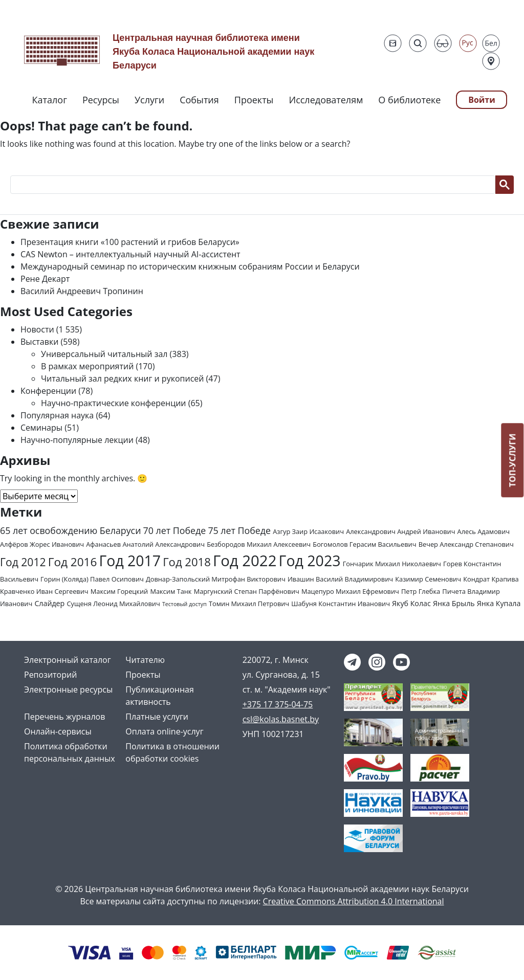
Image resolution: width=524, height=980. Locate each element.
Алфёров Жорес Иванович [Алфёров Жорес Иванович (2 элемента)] (42, 544)
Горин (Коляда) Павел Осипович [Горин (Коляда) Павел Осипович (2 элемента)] (92, 579)
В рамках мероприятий (87, 366)
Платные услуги (157, 717)
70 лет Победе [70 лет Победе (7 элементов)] (175, 530)
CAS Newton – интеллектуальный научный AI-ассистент (130, 254)
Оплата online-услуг (164, 731)
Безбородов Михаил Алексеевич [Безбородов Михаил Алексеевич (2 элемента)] (259, 544)
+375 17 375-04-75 (278, 704)
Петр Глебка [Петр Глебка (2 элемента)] (421, 591)
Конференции (48, 391)
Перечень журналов (64, 717)
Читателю (145, 660)
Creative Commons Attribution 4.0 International (354, 901)
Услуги (149, 100)
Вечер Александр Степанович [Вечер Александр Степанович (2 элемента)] (466, 544)
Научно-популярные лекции (77, 440)
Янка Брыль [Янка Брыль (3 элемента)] (454, 603)
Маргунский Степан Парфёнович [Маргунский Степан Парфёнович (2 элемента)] (247, 591)
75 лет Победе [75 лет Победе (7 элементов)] (239, 530)
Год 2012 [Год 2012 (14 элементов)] (23, 562)
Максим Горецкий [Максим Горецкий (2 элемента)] (119, 591)
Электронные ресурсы (68, 689)
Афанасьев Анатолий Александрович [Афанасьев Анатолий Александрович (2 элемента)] (145, 544)
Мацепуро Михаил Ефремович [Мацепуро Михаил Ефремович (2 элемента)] (350, 591)
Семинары (41, 428)
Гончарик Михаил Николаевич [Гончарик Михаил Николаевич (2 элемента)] (392, 564)
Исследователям (326, 100)
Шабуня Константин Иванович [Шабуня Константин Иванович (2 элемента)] (341, 604)
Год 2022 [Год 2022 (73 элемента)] (245, 561)
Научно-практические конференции (114, 403)
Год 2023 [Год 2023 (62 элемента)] (310, 561)
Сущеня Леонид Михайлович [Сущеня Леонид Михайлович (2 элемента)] (113, 604)
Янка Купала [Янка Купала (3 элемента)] (499, 603)
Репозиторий (50, 675)
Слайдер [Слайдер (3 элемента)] (49, 603)
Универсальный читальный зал (104, 354)
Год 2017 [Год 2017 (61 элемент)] (130, 561)
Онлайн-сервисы (58, 731)
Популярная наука (57, 415)
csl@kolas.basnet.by (281, 719)
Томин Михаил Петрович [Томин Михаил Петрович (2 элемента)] (249, 604)
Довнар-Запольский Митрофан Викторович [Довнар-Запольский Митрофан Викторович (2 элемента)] (216, 579)
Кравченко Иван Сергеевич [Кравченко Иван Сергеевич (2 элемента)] (44, 591)
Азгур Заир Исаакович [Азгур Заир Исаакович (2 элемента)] (308, 531)
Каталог (50, 100)
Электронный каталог (68, 660)
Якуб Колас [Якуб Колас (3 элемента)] (411, 603)
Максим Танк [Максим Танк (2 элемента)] (171, 591)
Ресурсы (101, 100)
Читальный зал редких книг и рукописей (122, 378)
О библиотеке (409, 100)
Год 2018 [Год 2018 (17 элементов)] (187, 562)
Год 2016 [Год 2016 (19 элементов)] (73, 562)
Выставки (39, 342)
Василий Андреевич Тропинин (82, 291)
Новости (37, 329)
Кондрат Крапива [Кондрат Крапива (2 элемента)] (491, 579)
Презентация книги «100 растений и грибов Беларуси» (130, 242)
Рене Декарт (45, 279)
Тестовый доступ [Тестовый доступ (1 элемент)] (184, 604)
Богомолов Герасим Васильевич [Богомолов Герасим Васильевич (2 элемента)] (364, 544)
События (199, 100)
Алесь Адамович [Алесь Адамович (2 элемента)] (484, 531)
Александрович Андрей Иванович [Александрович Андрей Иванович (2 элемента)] (400, 531)
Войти (482, 100)
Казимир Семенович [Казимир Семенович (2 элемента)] (428, 579)
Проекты (254, 100)
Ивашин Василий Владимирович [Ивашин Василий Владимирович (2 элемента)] (340, 579)
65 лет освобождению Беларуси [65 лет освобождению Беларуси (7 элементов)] (70, 530)
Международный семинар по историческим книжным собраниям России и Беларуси (190, 266)
